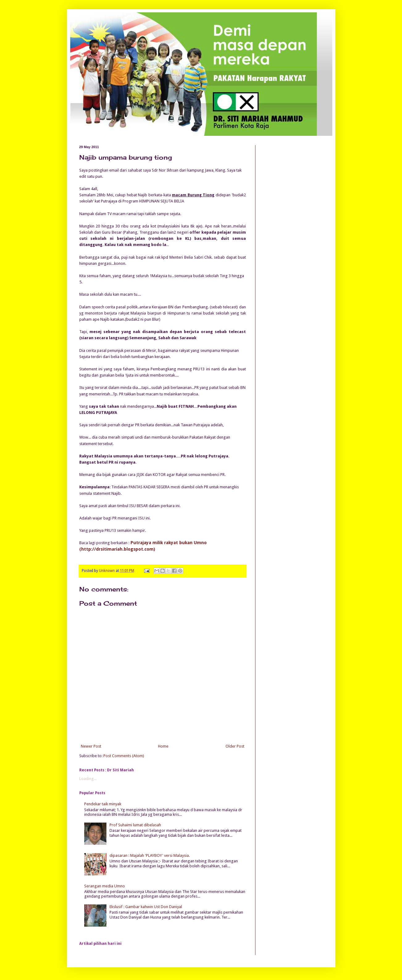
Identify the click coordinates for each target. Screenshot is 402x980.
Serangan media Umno (105, 886)
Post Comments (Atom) (124, 756)
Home (163, 746)
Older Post (235, 746)
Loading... (88, 779)
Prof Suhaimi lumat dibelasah (135, 825)
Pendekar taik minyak (103, 804)
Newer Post (91, 746)
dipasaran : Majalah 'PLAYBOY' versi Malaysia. (150, 855)
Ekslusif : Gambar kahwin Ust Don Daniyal (146, 907)
